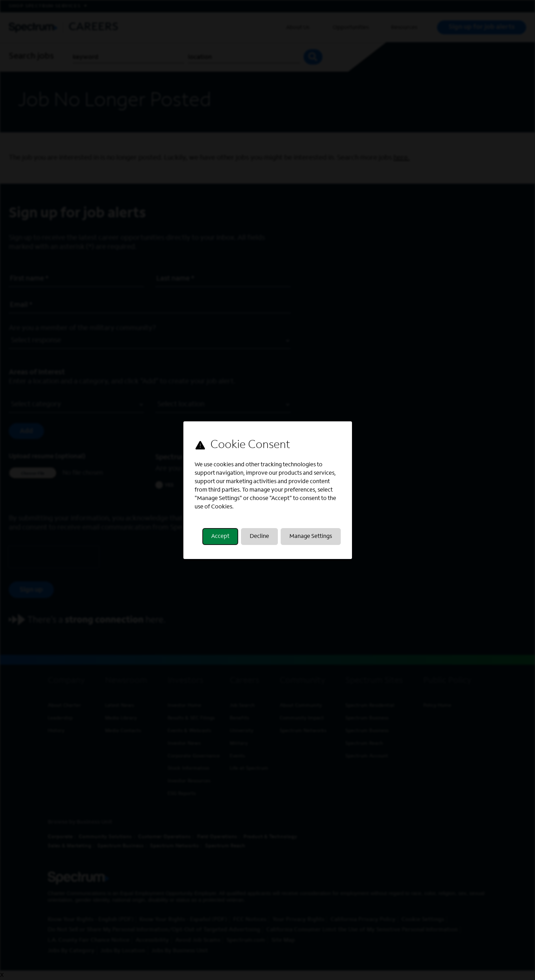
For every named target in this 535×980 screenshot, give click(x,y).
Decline (259, 537)
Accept (220, 537)
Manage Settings (311, 537)
